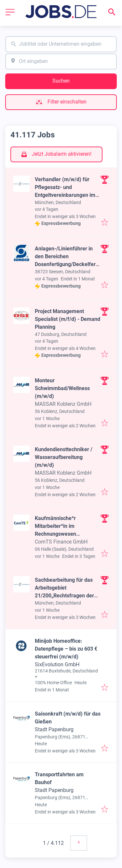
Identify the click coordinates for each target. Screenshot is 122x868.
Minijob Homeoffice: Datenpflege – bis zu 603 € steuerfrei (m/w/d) (66, 649)
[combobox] (61, 44)
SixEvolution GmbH (57, 664)
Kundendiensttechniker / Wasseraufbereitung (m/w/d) (64, 457)
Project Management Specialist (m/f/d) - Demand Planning (68, 319)
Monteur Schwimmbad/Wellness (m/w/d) (62, 388)
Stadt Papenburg (54, 729)
